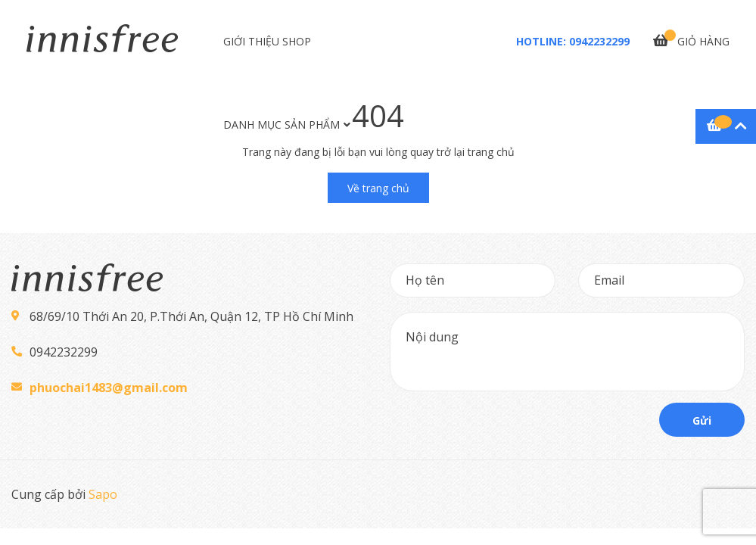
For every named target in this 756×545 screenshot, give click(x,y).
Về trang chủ (378, 188)
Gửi (702, 420)
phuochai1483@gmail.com (109, 388)
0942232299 (599, 41)
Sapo (103, 494)
